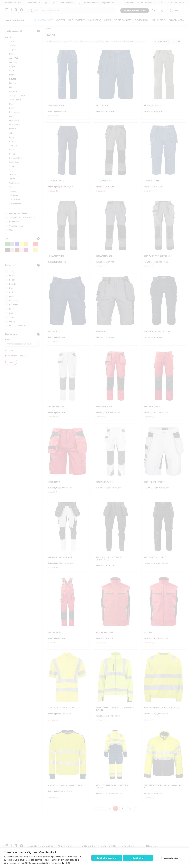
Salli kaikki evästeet (107, 858)
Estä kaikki (138, 858)
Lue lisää (66, 863)
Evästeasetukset (170, 858)
